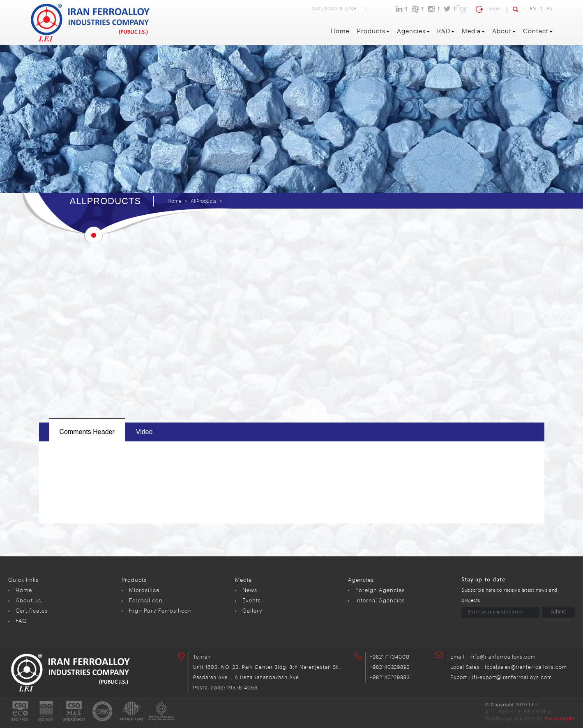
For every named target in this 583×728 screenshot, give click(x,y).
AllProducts (204, 201)
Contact (538, 31)
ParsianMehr (560, 719)
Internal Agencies (380, 601)
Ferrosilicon (146, 601)
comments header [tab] (87, 432)
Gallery (252, 611)
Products (373, 31)
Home (340, 31)
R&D (446, 31)
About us (28, 601)
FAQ (21, 621)
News (250, 590)
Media (473, 31)
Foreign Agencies (380, 590)
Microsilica (144, 590)
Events (252, 601)
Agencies (413, 31)
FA (550, 9)
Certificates (32, 611)
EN (533, 9)
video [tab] (144, 432)
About (504, 31)
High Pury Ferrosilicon (160, 611)
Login (493, 9)
